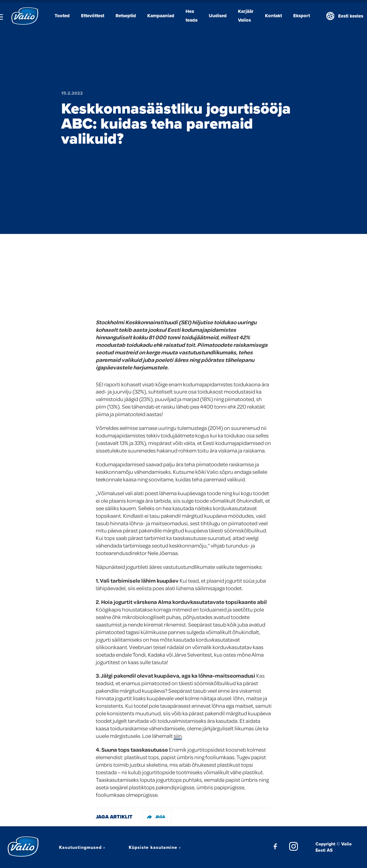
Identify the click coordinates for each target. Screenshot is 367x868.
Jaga (156, 817)
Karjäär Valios (246, 16)
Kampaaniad (161, 16)
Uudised (218, 16)
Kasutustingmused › (82, 847)
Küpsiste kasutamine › (155, 847)
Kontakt (273, 16)
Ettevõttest (93, 16)
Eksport (302, 16)
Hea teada (192, 16)
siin (178, 736)
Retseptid (126, 16)
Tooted (62, 16)
